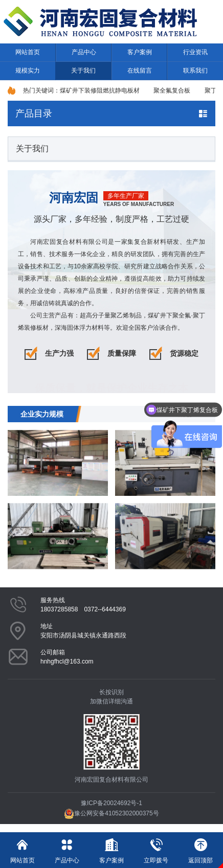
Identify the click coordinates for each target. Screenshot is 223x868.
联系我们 (195, 71)
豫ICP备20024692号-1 (111, 803)
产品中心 (84, 52)
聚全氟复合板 (172, 90)
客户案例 (140, 52)
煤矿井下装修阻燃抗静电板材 (100, 90)
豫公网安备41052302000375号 (111, 813)
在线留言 (140, 71)
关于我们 (83, 71)
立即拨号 (156, 848)
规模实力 (28, 71)
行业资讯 (195, 52)
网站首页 (28, 52)
